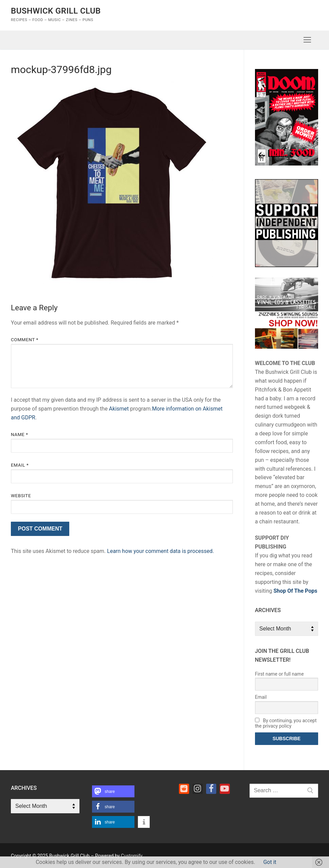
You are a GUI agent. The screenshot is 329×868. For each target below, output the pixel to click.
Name (20, 434)
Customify (132, 856)
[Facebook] (211, 789)
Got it (270, 862)
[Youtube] (225, 789)
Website (21, 496)
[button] (113, 791)
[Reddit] (184, 789)
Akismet (119, 409)
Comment (25, 340)
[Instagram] (198, 789)
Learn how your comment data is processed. (160, 551)
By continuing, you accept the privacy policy (286, 723)
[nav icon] (307, 40)
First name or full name (279, 674)
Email (20, 465)
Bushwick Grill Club (56, 11)
